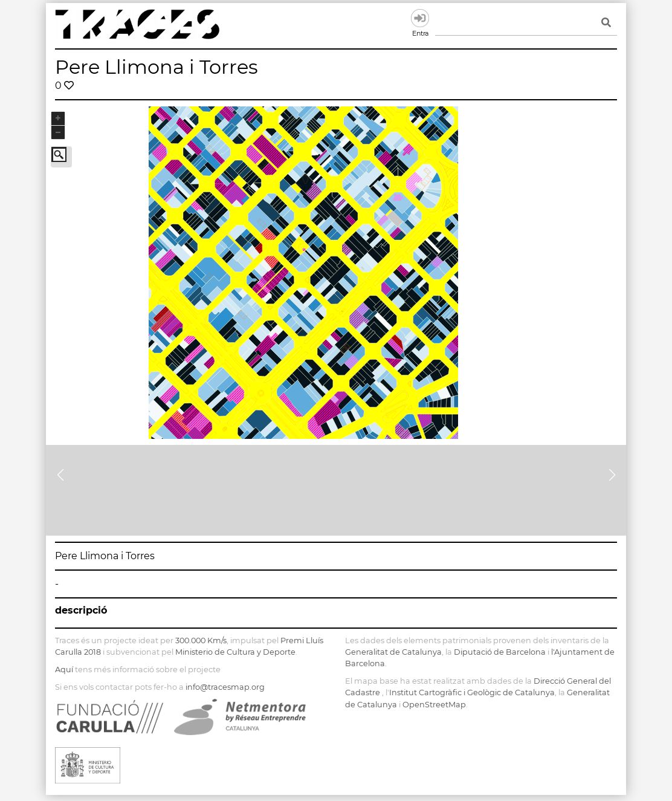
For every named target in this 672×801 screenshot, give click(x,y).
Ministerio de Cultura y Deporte (235, 652)
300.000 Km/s (201, 640)
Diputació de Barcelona (500, 652)
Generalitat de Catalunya (393, 652)
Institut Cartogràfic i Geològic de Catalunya (472, 692)
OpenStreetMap (434, 705)
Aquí (64, 670)
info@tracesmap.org (225, 687)
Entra (420, 18)
